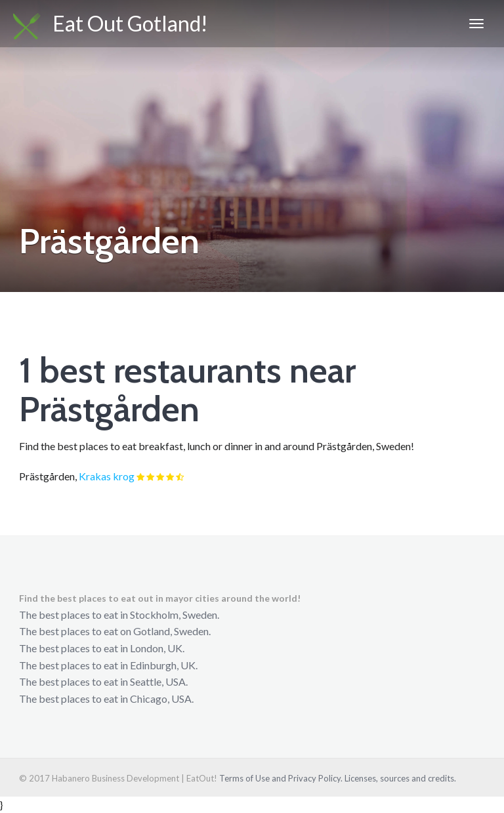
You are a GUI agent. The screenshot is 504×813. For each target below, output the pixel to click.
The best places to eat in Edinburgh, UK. (108, 665)
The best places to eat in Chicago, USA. (106, 698)
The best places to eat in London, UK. (102, 648)
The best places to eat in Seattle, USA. (103, 681)
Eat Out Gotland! (111, 25)
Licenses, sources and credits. (400, 778)
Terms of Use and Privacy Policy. (281, 778)
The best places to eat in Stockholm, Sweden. (119, 615)
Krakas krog (107, 476)
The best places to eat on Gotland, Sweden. (115, 631)
